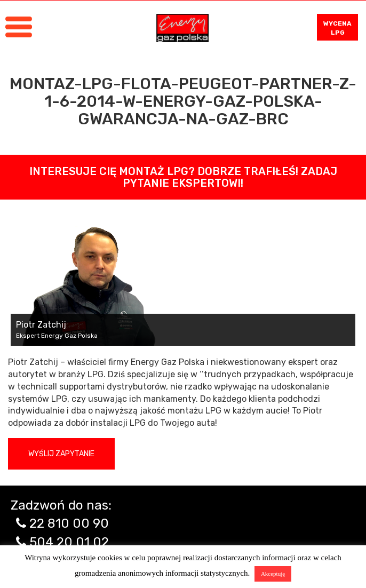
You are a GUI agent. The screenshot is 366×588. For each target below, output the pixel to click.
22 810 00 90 (69, 523)
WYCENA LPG (337, 28)
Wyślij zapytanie (61, 454)
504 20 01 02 (69, 542)
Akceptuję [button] (273, 574)
